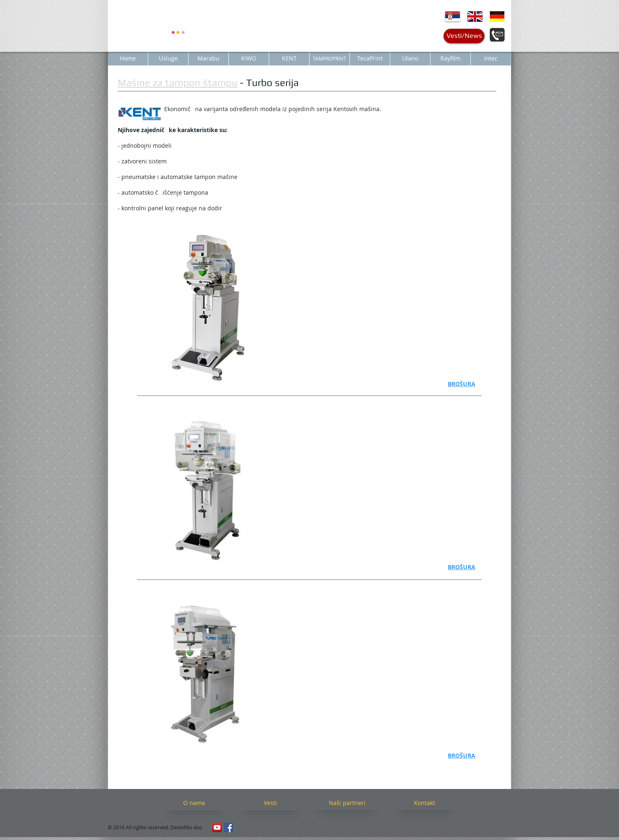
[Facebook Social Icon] (229, 827)
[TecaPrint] (370, 58)
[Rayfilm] (450, 58)
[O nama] (194, 803)
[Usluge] (168, 58)
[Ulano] (410, 58)
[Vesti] (270, 803)
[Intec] (491, 58)
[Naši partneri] (347, 803)
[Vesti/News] (464, 36)
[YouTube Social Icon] (217, 827)
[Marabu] (208, 58)
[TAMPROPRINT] (329, 58)
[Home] (128, 58)
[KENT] (289, 58)
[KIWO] (249, 58)
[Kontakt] (424, 803)
